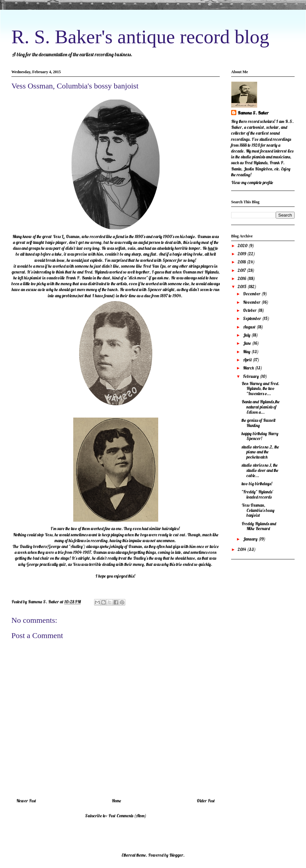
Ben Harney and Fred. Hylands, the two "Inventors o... (260, 388)
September (252, 318)
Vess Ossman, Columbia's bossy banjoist (258, 510)
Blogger (176, 855)
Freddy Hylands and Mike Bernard (259, 526)
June (247, 343)
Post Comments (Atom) (127, 816)
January (251, 539)
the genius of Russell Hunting (258, 423)
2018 (242, 262)
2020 (243, 246)
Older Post (206, 801)
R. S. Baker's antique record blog (140, 37)
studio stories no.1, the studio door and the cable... (260, 470)
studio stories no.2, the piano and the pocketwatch (260, 452)
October (250, 310)
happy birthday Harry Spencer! (260, 436)
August (250, 327)
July (247, 335)
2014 (242, 549)
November (252, 302)
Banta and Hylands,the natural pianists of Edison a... (261, 407)
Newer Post (26, 801)
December (252, 294)
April (248, 360)
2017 (242, 270)
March (249, 368)
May (247, 352)
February (251, 376)
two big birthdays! (257, 484)
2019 (242, 254)
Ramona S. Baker (253, 113)
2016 (242, 278)
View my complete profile (252, 182)
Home (116, 801)
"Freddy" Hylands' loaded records (257, 494)
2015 (243, 287)
